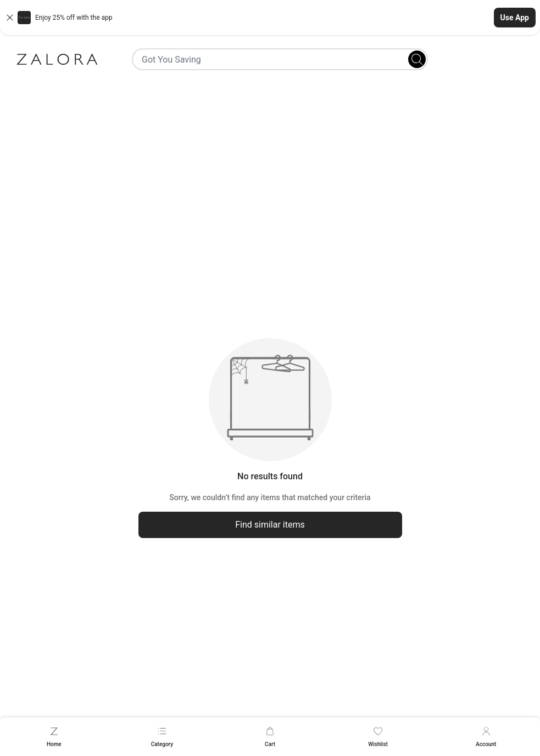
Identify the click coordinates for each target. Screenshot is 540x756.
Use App (515, 18)
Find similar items (270, 525)
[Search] (417, 59)
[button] (270, 18)
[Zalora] (57, 59)
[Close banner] (10, 18)
